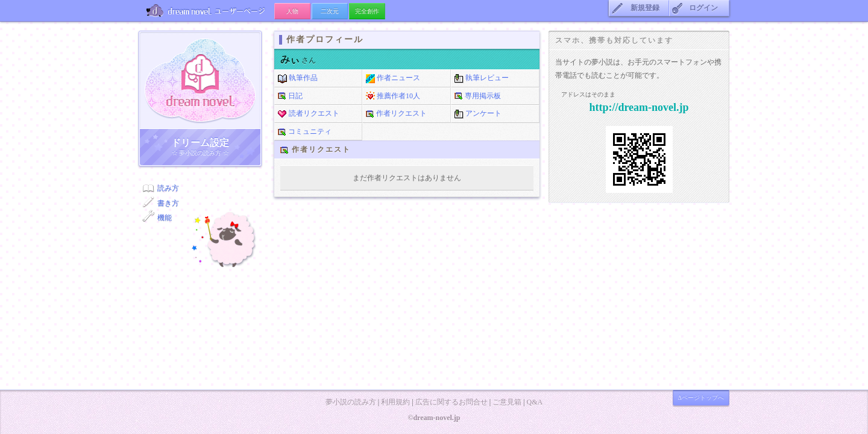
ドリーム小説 (200, 80)
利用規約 (395, 402)
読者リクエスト (309, 114)
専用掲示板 (478, 96)
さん (298, 60)
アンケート (478, 114)
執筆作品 (298, 78)
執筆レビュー (482, 78)
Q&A (534, 402)
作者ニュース (393, 78)
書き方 (168, 203)
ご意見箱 (507, 402)
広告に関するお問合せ (451, 402)
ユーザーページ (206, 11)
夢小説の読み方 (351, 402)
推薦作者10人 (393, 96)
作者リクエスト (396, 114)
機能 (165, 218)
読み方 (168, 188)
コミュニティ (305, 132)
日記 (290, 96)
